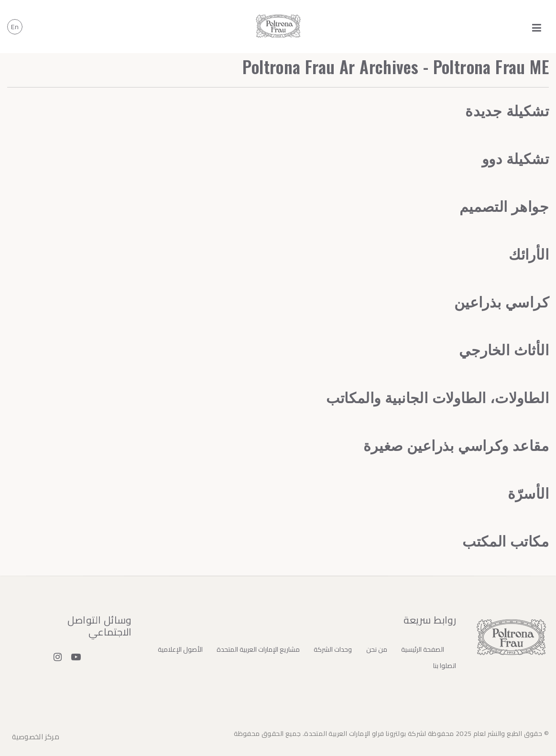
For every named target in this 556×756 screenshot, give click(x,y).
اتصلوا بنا (445, 666)
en (15, 27)
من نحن (377, 649)
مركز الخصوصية (36, 737)
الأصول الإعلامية (180, 649)
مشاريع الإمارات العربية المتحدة (258, 649)
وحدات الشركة (333, 649)
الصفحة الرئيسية (423, 649)
